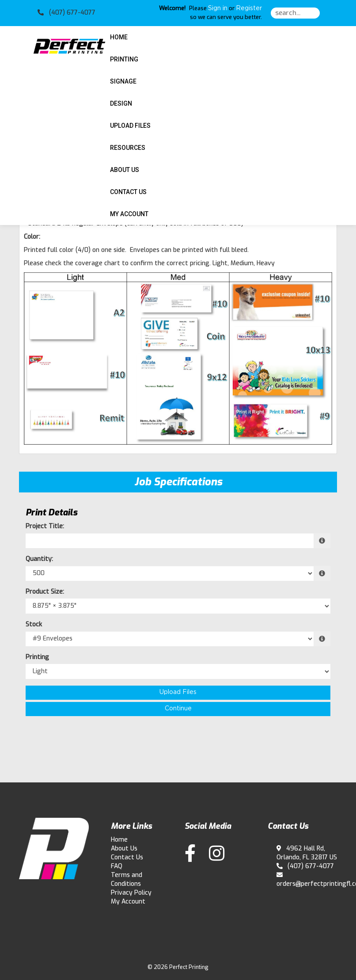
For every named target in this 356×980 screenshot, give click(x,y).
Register (249, 8)
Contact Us (128, 192)
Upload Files (130, 126)
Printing (124, 59)
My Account (128, 902)
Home (119, 840)
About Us (125, 170)
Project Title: (45, 526)
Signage (123, 81)
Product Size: (45, 592)
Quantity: (39, 559)
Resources (128, 148)
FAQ (117, 866)
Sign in (218, 8)
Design (121, 103)
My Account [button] (129, 214)
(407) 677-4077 (305, 866)
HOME (119, 37)
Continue (178, 709)
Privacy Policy (131, 893)
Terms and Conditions (127, 879)
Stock (34, 624)
